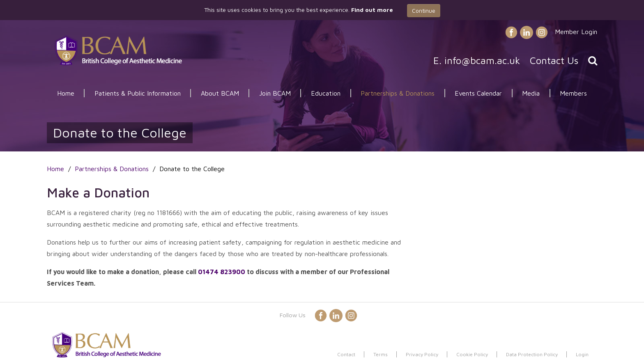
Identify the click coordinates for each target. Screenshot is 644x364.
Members (573, 93)
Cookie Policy (472, 354)
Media (531, 93)
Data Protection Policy (532, 354)
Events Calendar (478, 93)
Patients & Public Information (138, 93)
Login (582, 354)
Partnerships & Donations (398, 93)
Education (326, 93)
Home (66, 93)
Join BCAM (275, 93)
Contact (346, 354)
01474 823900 (222, 272)
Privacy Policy (422, 354)
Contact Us (554, 60)
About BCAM (220, 93)
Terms (381, 354)
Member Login (576, 32)
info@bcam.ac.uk (482, 60)
